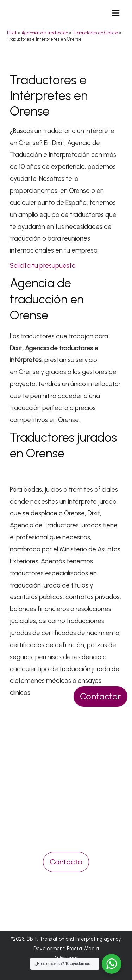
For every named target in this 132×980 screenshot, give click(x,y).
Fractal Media (83, 949)
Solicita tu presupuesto (43, 266)
